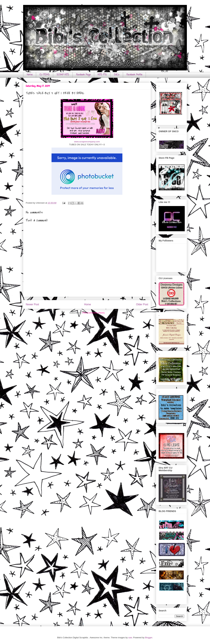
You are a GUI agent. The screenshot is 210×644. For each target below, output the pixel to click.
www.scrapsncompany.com (87, 142)
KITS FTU (102, 75)
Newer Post (32, 304)
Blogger (149, 638)
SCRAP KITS (63, 75)
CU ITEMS (45, 75)
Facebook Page (83, 75)
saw (130, 638)
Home (30, 75)
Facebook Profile (134, 75)
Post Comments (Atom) (93, 313)
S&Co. (117, 75)
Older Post (142, 304)
